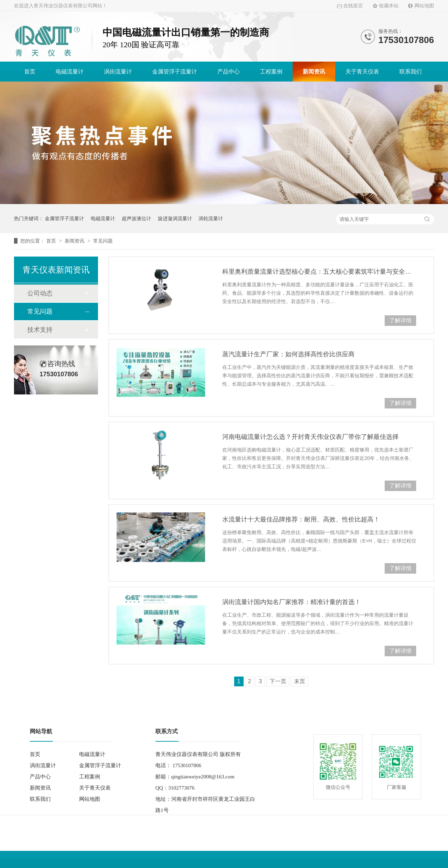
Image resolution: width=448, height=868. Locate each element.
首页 (30, 72)
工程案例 (271, 72)
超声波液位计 (136, 218)
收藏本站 (389, 6)
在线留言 (353, 6)
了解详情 (400, 320)
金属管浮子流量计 (175, 72)
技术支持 (40, 330)
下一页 (278, 681)
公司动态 (40, 293)
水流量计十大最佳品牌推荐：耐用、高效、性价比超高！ (301, 519)
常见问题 (103, 241)
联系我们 (411, 72)
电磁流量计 (70, 72)
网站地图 (424, 6)
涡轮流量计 (211, 218)
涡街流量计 (118, 72)
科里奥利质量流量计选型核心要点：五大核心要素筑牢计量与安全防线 (319, 272)
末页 (300, 681)
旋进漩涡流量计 (175, 218)
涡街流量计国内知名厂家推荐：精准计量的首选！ (292, 602)
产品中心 (229, 72)
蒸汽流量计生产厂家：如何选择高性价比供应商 (288, 354)
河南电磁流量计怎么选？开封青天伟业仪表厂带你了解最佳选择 (310, 437)
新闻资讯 (314, 72)
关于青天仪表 (362, 72)
